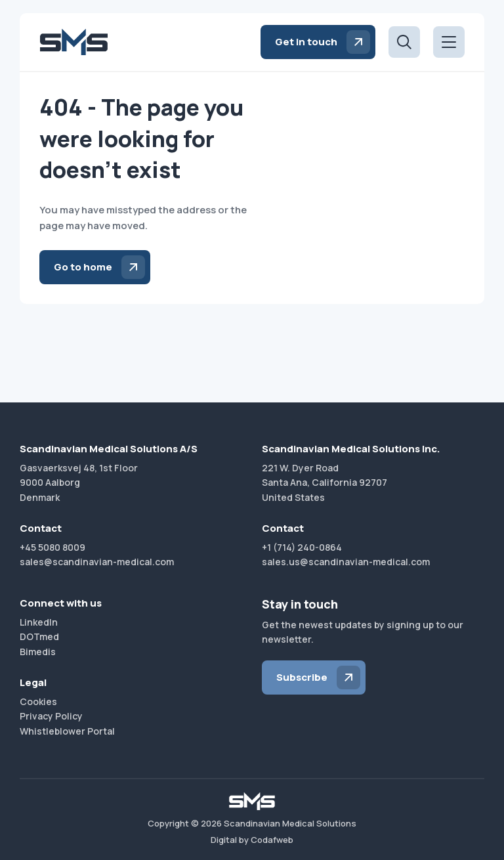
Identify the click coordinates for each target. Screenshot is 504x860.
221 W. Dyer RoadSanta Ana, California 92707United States (325, 483)
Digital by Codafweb (252, 840)
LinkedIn (39, 622)
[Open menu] (449, 42)
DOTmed (39, 636)
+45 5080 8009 (52, 547)
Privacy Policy (51, 716)
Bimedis (38, 652)
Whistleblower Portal (67, 731)
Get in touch (306, 42)
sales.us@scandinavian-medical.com (346, 562)
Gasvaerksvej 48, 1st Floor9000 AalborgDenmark (79, 483)
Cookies (38, 701)
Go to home (83, 267)
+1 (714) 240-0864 (302, 547)
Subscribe (302, 677)
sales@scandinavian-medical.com (97, 562)
